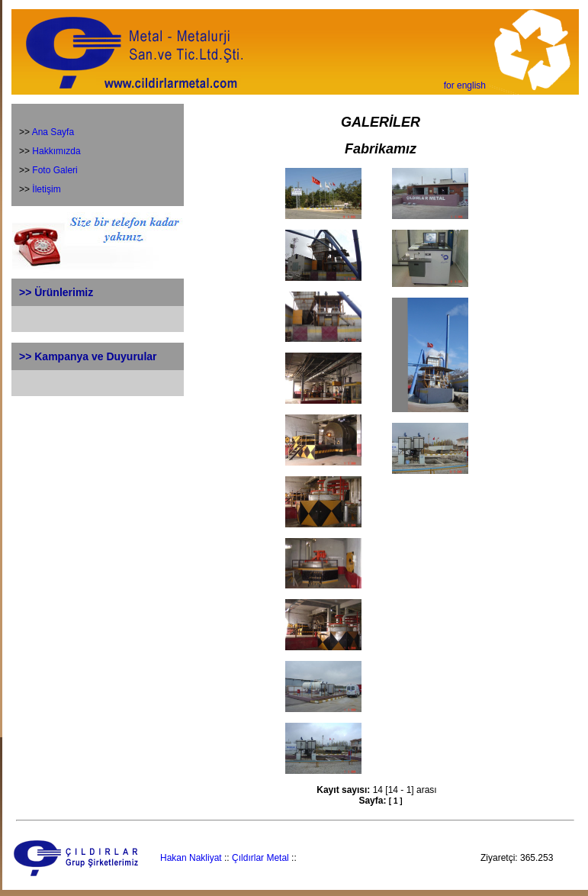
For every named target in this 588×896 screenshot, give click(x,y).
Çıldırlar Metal (260, 858)
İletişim (46, 189)
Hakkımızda (56, 151)
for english (465, 85)
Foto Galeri (55, 170)
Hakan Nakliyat (191, 858)
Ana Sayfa (53, 132)
